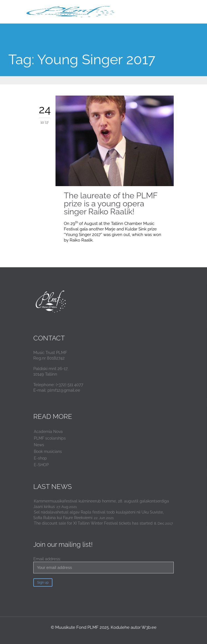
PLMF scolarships (50, 438)
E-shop (40, 458)
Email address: (103, 565)
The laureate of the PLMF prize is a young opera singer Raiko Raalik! (111, 204)
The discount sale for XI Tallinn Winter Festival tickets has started (93, 523)
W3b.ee (149, 627)
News (39, 445)
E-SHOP (41, 465)
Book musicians (48, 451)
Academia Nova (48, 432)
